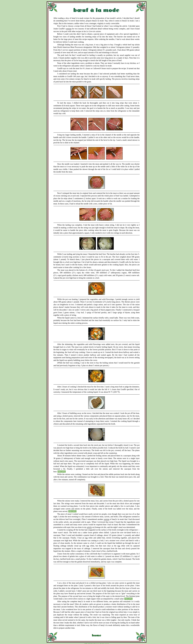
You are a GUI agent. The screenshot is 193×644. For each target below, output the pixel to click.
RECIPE (62, 472)
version (69, 29)
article (89, 527)
